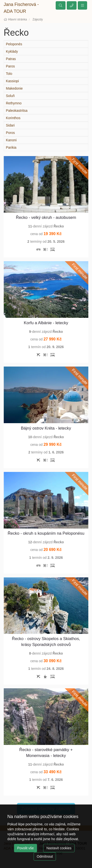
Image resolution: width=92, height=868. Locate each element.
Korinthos (13, 118)
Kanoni (11, 140)
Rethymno (14, 103)
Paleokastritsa (17, 111)
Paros (10, 66)
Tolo (9, 74)
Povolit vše (26, 848)
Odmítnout (45, 856)
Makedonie (14, 88)
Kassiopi (12, 81)
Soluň (10, 96)
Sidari (10, 125)
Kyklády (12, 51)
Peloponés (14, 44)
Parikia (11, 147)
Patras (11, 59)
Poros (10, 133)
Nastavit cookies (59, 848)
